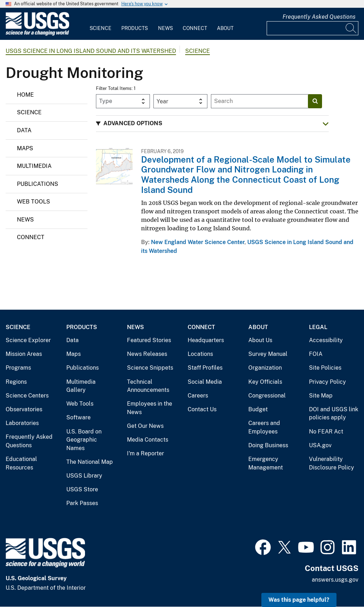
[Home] (37, 34)
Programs (18, 368)
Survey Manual (268, 354)
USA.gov (320, 445)
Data (24, 130)
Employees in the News (150, 408)
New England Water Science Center (198, 242)
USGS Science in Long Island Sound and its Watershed (91, 51)
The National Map (90, 462)
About (225, 28)
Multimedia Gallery (81, 386)
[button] (212, 124)
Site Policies (325, 368)
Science (101, 28)
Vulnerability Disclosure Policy (332, 463)
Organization (265, 368)
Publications (38, 184)
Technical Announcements (148, 386)
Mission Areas (24, 354)
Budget (258, 409)
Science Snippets (150, 368)
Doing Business (268, 445)
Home (25, 95)
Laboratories (22, 423)
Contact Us (202, 409)
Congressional (267, 396)
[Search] (351, 28)
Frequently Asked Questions (319, 17)
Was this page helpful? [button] (299, 600)
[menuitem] (101, 24)
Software (78, 417)
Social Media (205, 382)
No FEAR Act (326, 432)
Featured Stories (149, 340)
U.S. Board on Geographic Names (84, 440)
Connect (195, 28)
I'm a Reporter (145, 453)
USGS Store (82, 489)
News (165, 28)
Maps (25, 148)
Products (135, 28)
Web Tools (34, 202)
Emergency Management (266, 463)
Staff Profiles (205, 368)
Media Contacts (148, 440)
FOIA (316, 354)
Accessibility (326, 340)
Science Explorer (28, 340)
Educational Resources (21, 463)
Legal (318, 327)
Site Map (321, 396)
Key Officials (265, 382)
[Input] (313, 28)
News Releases (147, 354)
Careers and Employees (264, 427)
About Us (260, 340)
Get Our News (145, 426)
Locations (200, 354)
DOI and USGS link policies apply (334, 414)
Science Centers (27, 396)
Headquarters (206, 340)
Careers (198, 396)
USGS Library (84, 476)
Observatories (24, 409)
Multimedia (34, 166)
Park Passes (82, 503)
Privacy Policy (327, 382)
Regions (16, 382)
